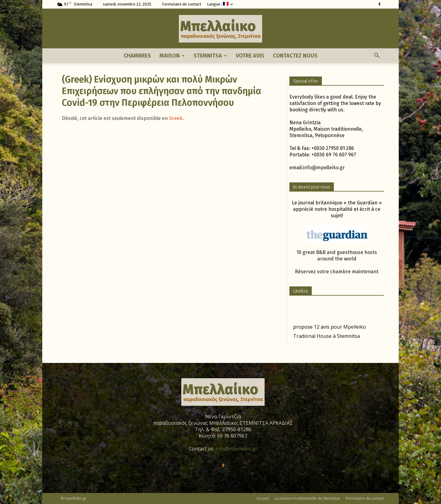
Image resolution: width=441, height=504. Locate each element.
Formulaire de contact (182, 4)
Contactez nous (295, 56)
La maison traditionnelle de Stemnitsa (307, 498)
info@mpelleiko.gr (324, 168)
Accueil (263, 498)
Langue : (220, 4)
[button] (377, 56)
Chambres (137, 56)
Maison (172, 56)
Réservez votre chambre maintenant (337, 272)
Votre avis (250, 56)
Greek (176, 118)
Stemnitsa (210, 56)
